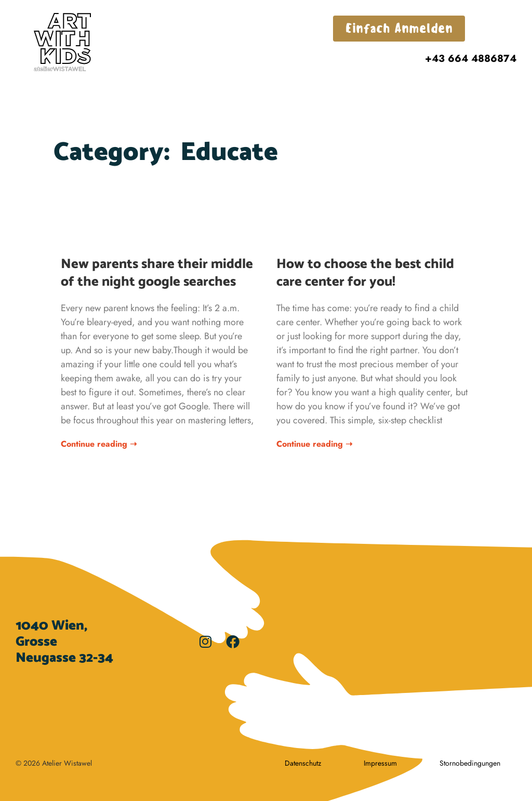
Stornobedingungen (470, 763)
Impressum (380, 763)
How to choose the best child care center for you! (365, 273)
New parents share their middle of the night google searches (157, 273)
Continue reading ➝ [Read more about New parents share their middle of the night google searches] (99, 444)
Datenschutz (303, 763)
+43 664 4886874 (471, 58)
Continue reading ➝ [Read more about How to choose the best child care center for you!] (314, 444)
